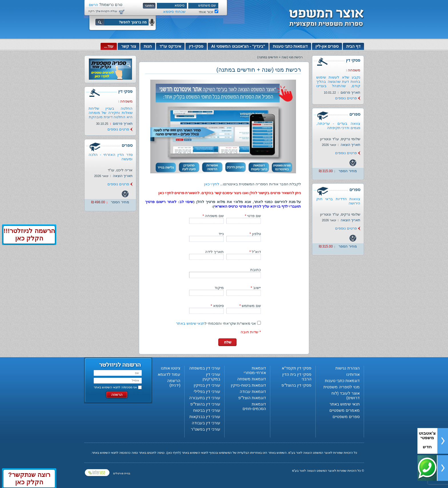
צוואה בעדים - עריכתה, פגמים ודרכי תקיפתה (338, 126)
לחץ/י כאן (212, 184)
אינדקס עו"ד (170, 46)
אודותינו (353, 374)
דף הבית (353, 46)
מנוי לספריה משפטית (342, 387)
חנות (148, 46)
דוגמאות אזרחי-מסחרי (255, 370)
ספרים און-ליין (327, 46)
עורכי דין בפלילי (207, 391)
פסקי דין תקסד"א (297, 368)
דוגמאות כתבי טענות (290, 46)
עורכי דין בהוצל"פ (205, 404)
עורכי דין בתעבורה (205, 398)
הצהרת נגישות (348, 368)
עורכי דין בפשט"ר (206, 429)
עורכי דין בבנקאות (205, 417)
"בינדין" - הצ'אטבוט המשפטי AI (238, 46)
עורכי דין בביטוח (207, 410)
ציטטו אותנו (171, 368)
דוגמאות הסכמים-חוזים (254, 406)
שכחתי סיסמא (174, 12)
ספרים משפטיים (346, 417)
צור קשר (129, 46)
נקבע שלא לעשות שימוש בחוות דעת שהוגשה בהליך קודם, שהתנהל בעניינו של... (338, 84)
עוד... (109, 46)
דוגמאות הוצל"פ (252, 398)
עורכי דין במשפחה (205, 368)
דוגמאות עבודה (253, 391)
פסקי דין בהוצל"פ (296, 385)
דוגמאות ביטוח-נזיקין (248, 385)
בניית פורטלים (122, 473)
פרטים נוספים (346, 98)
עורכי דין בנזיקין (207, 385)
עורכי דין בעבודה (206, 423)
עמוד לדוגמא (169, 374)
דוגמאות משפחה (252, 379)
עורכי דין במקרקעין (211, 377)
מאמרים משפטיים (345, 410)
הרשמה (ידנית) (174, 383)
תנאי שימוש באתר (190, 323)
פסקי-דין (196, 46)
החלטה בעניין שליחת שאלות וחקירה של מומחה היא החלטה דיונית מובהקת (111, 113)
